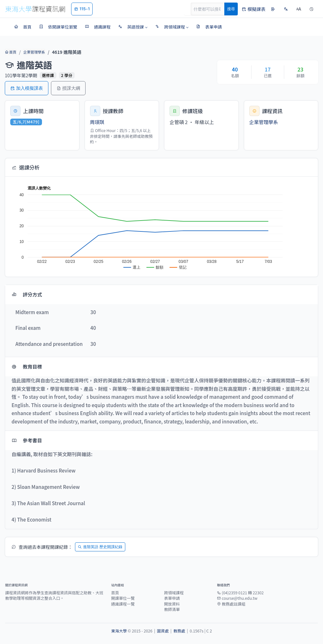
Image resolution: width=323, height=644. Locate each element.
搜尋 (231, 9)
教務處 (179, 631)
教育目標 (27, 367)
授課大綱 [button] (68, 88)
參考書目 (27, 440)
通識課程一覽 (123, 604)
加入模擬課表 (27, 88)
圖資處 (163, 631)
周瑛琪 (97, 122)
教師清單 (172, 609)
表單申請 (172, 598)
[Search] (211, 9)
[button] (133, 27)
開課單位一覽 (123, 598)
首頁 (10, 52)
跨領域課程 (174, 593)
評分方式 (27, 294)
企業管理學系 (34, 52)
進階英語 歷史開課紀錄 (100, 547)
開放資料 (172, 604)
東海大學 (119, 631)
